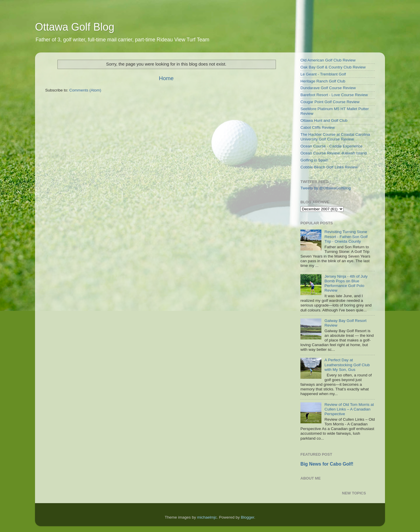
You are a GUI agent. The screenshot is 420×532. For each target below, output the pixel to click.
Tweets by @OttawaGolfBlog (326, 188)
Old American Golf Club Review (328, 60)
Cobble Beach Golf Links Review (329, 167)
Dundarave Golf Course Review (328, 88)
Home (166, 78)
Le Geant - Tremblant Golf (323, 74)
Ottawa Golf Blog (75, 27)
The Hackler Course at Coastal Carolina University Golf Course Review (335, 137)
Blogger (248, 517)
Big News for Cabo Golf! (327, 464)
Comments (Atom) (85, 90)
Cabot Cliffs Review (318, 127)
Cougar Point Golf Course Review (330, 102)
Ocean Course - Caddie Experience (331, 146)
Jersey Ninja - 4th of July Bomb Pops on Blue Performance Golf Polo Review (346, 283)
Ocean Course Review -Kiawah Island (334, 153)
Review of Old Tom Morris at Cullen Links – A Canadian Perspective (349, 409)
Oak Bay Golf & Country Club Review (333, 67)
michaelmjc (207, 517)
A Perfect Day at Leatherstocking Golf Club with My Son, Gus (347, 365)
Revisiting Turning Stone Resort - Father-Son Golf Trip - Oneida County (346, 236)
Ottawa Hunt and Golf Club (324, 120)
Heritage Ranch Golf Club (323, 81)
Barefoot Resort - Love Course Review (334, 95)
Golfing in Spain (314, 160)
